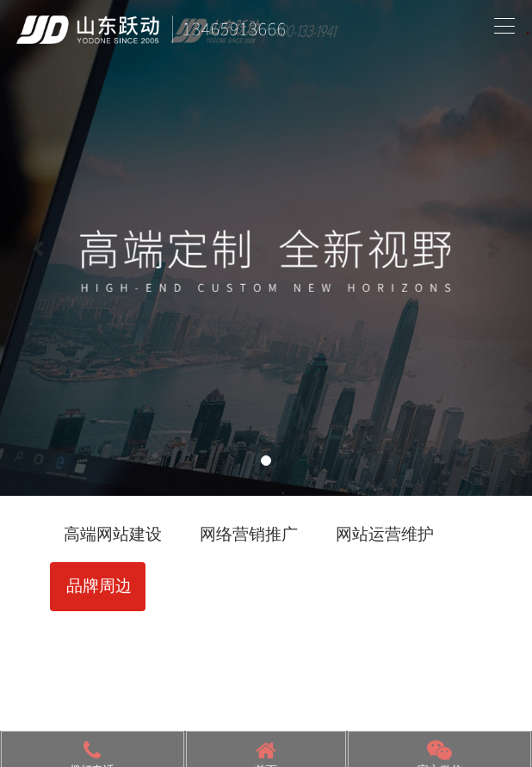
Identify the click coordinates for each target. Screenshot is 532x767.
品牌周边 (99, 586)
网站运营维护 (385, 534)
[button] (40, 248)
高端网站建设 (113, 534)
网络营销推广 (249, 534)
